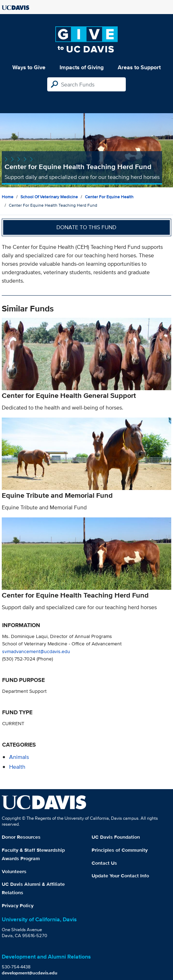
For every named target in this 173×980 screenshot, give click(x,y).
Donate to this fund (86, 227)
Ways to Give (29, 67)
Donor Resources (21, 837)
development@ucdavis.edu (30, 973)
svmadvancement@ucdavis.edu (36, 651)
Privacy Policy (18, 905)
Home (8, 197)
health (17, 767)
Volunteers (14, 871)
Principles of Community (120, 850)
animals (19, 757)
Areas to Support (139, 67)
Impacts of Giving (82, 67)
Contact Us (104, 863)
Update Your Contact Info (120, 876)
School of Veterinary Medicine (49, 197)
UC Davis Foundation (116, 837)
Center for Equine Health (109, 197)
